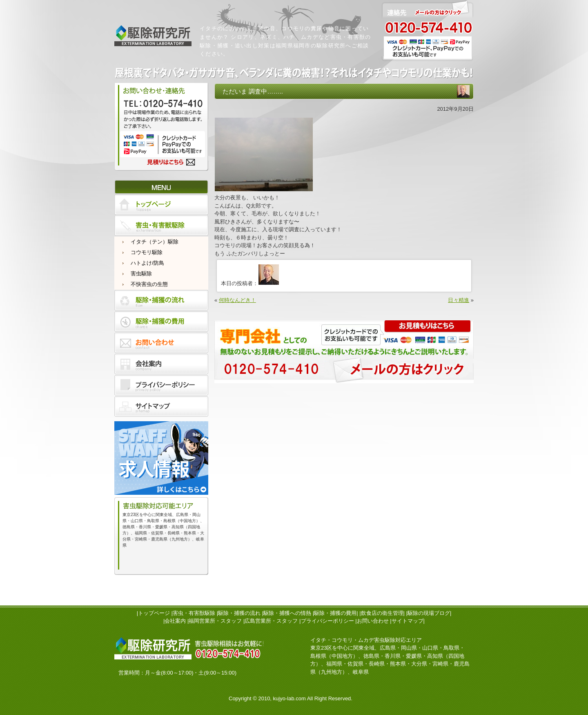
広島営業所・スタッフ (271, 621)
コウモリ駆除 (147, 252)
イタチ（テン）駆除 (155, 242)
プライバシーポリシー (327, 621)
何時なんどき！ (237, 300)
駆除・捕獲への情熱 (287, 613)
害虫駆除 (141, 274)
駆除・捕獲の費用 (335, 613)
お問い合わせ (373, 621)
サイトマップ (408, 621)
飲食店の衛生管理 (382, 613)
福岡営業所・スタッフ (215, 621)
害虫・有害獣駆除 (194, 613)
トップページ (154, 613)
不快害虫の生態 (149, 284)
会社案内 (175, 621)
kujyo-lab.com (290, 698)
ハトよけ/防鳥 (147, 263)
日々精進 (459, 300)
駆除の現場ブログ (429, 613)
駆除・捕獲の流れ (239, 613)
